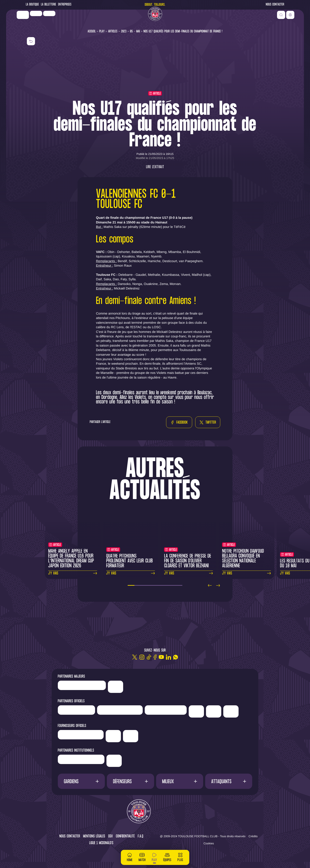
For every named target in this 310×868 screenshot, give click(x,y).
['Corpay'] (131, 736)
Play (102, 31)
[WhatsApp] (176, 657)
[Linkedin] (168, 657)
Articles (113, 31)
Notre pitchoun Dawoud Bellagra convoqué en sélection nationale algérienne (243, 559)
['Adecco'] (214, 711)
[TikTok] (149, 657)
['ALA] (231, 711)
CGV (111, 837)
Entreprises (65, 5)
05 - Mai (135, 31)
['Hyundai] (120, 710)
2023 (124, 31)
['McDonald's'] (113, 736)
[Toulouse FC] (155, 19)
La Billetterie (48, 5)
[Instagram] (142, 657)
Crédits (253, 836)
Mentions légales (94, 837)
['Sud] (196, 711)
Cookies (209, 843)
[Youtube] (161, 657)
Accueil (92, 31)
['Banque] (81, 735)
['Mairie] (114, 761)
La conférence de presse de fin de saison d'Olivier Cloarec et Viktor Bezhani (188, 561)
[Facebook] (155, 657)
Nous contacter (275, 5)
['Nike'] (33, 20)
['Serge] (166, 710)
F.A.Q (141, 837)
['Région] (81, 759)
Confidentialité (125, 837)
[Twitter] (135, 657)
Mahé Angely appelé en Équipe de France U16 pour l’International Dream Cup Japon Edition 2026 (71, 559)
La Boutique (32, 5)
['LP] (46, 19)
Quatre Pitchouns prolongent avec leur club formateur (130, 561)
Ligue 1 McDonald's (101, 843)
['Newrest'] (59, 19)
